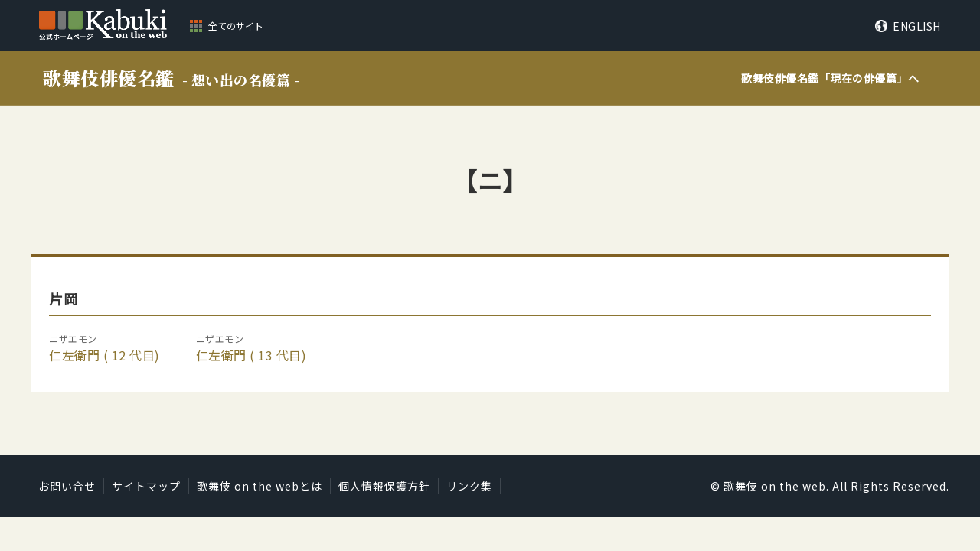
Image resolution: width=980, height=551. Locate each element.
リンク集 (469, 486)
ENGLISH (917, 26)
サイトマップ (146, 486)
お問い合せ (67, 486)
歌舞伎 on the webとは (260, 486)
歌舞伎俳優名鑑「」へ (830, 78)
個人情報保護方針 (384, 486)
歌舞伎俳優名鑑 (171, 78)
